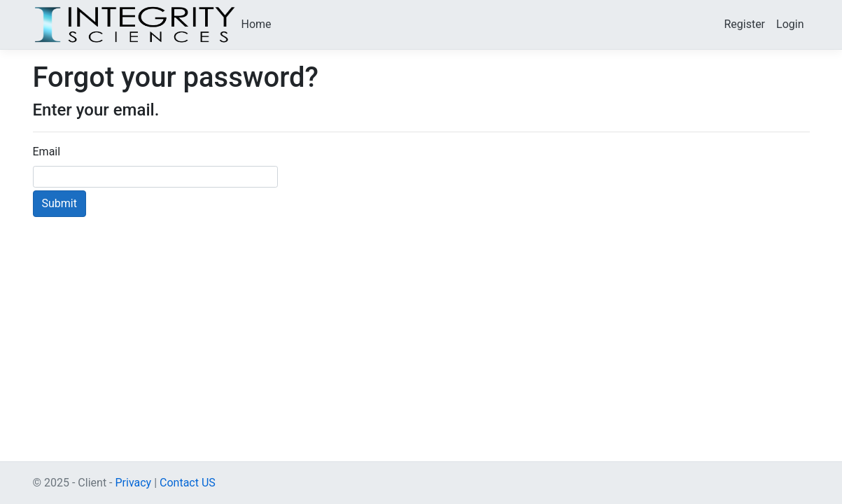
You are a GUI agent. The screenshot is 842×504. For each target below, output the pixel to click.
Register (744, 24)
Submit (59, 203)
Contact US (188, 483)
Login (790, 24)
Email (47, 152)
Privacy (133, 483)
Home (257, 24)
